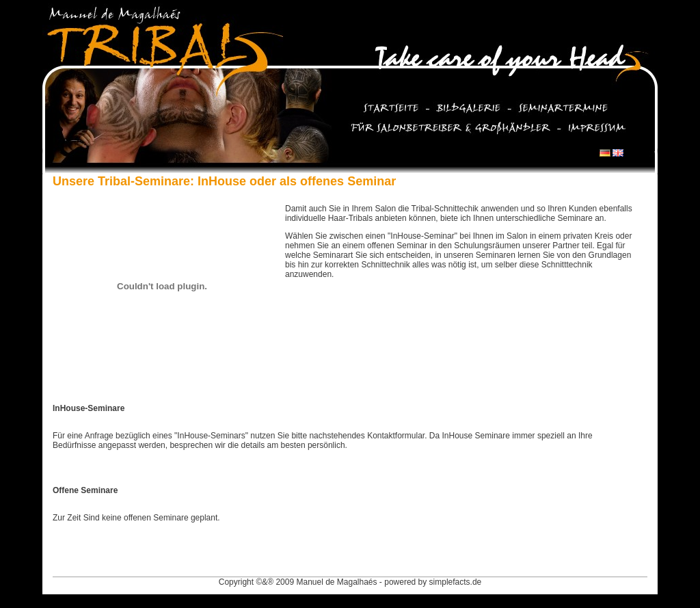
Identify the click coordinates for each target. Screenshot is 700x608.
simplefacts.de (456, 582)
